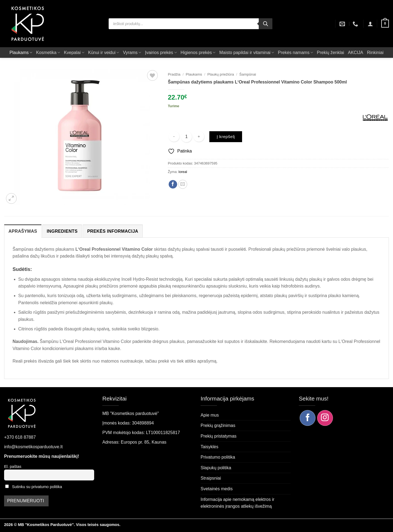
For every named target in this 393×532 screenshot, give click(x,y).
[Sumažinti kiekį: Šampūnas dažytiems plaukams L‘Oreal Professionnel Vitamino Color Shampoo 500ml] (174, 137)
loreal (183, 172)
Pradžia (174, 74)
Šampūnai (248, 74)
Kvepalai (74, 53)
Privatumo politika (218, 457)
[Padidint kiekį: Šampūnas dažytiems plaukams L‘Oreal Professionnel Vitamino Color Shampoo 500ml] (199, 137)
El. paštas (13, 467)
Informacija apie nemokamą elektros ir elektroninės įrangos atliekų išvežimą (237, 503)
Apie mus (210, 415)
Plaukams (21, 53)
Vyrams (132, 53)
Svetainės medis (217, 489)
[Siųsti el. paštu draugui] (183, 184)
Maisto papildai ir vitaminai (247, 53)
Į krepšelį (226, 137)
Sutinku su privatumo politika (37, 487)
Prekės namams (295, 53)
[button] (370, 24)
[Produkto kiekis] (186, 137)
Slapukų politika (216, 468)
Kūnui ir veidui (104, 53)
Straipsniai (211, 478)
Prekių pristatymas (219, 436)
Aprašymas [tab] (23, 231)
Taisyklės (209, 447)
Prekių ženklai (331, 53)
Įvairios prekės (161, 53)
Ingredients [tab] (62, 231)
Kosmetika (48, 53)
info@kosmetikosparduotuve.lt (33, 447)
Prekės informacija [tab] (113, 231)
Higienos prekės (198, 53)
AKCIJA (356, 53)
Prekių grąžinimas (218, 425)
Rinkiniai (375, 53)
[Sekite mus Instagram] (325, 418)
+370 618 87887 (20, 437)
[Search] (266, 24)
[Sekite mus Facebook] (308, 418)
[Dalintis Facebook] (173, 184)
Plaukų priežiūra (221, 74)
